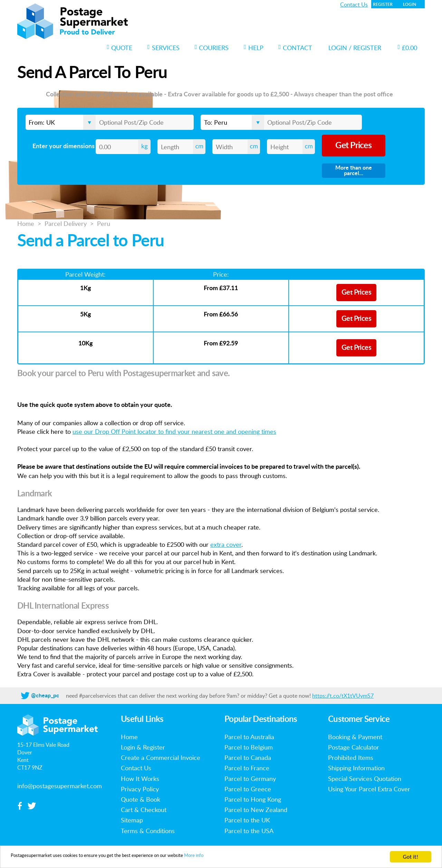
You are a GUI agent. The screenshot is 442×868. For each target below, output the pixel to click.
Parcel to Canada (248, 757)
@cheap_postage (52, 696)
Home (26, 223)
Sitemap (132, 820)
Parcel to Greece (248, 789)
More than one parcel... (354, 171)
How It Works (140, 779)
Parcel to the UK (247, 820)
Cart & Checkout (144, 810)
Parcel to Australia (249, 737)
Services (164, 48)
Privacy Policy (140, 789)
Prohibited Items (351, 757)
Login (410, 4)
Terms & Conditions (148, 831)
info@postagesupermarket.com (60, 786)
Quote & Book (141, 799)
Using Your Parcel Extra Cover (369, 789)
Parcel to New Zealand (256, 810)
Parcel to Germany (250, 779)
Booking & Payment (355, 737)
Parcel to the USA (249, 831)
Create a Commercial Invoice (161, 757)
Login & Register (143, 747)
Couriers (212, 48)
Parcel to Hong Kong (253, 799)
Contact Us (354, 4)
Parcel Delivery (66, 223)
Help (254, 48)
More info (248, 857)
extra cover (226, 544)
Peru (104, 223)
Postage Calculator (354, 747)
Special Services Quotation (365, 779)
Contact (296, 48)
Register (383, 4)
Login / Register (355, 48)
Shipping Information (356, 768)
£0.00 (407, 48)
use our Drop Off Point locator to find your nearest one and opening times (174, 431)
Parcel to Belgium (249, 747)
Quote (120, 48)
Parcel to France (247, 768)
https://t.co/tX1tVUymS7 (343, 696)
